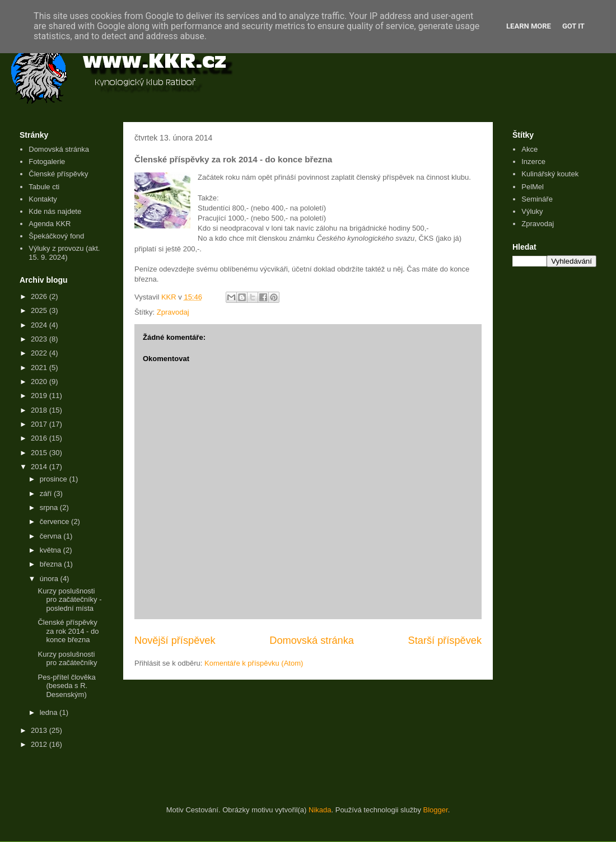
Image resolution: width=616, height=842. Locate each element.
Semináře (537, 199)
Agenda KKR (50, 224)
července (55, 521)
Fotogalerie (47, 162)
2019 (40, 396)
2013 (40, 730)
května (52, 550)
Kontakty (43, 199)
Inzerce (533, 162)
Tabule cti (44, 187)
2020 (40, 382)
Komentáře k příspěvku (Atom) (254, 663)
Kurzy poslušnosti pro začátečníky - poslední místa (69, 600)
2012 (40, 744)
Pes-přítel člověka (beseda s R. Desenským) (66, 686)
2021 (40, 368)
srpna (50, 507)
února (50, 579)
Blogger (436, 810)
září (47, 493)
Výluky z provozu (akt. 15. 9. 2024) (64, 253)
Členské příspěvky (58, 174)
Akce (529, 149)
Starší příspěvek (445, 640)
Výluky (532, 211)
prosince (55, 479)
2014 (40, 467)
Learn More (529, 26)
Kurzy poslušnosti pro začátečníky (67, 659)
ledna (50, 712)
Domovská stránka (312, 640)
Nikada (320, 810)
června (52, 536)
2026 (40, 296)
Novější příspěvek (175, 640)
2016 (40, 438)
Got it (573, 26)
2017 (40, 424)
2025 (40, 310)
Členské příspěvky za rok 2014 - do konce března (68, 631)
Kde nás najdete (55, 211)
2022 (40, 353)
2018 (40, 410)
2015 (40, 453)
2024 (40, 325)
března (52, 564)
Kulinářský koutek (550, 174)
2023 (40, 339)
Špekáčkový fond (56, 236)
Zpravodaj (173, 312)
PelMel (533, 187)
